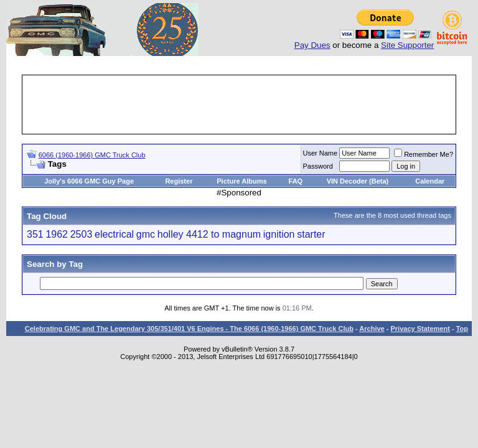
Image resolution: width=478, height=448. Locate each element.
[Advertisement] (250, 105)
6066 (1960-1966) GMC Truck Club (92, 155)
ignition (279, 234)
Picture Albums (241, 181)
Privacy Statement (420, 329)
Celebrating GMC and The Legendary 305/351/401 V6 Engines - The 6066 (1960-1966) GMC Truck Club (189, 329)
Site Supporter (407, 45)
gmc (146, 234)
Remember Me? (424, 154)
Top (462, 329)
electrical (114, 234)
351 (35, 234)
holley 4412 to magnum (209, 234)
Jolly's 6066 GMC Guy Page (89, 181)
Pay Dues (312, 45)
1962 (57, 234)
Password (318, 166)
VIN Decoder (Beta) (358, 181)
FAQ (296, 181)
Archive (372, 329)
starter (311, 234)
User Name (321, 153)
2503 (82, 234)
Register (179, 181)
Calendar (430, 181)
